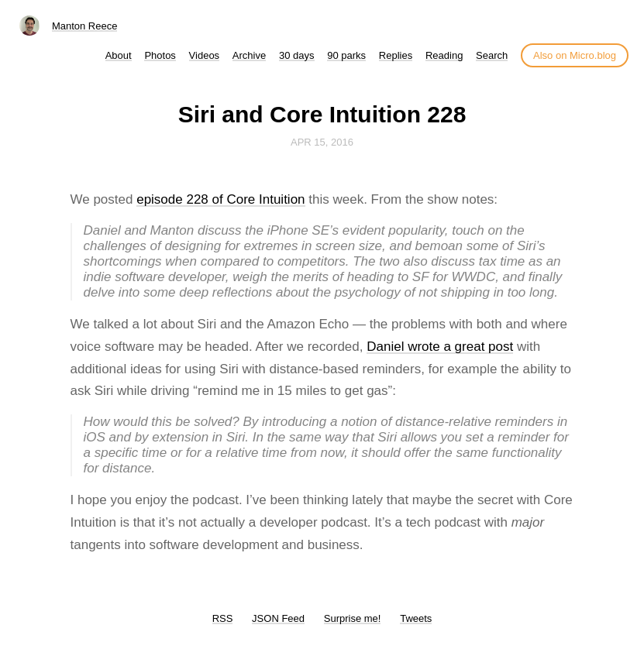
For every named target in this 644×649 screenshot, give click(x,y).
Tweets (416, 618)
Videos (205, 55)
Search (492, 55)
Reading (444, 55)
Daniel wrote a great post (440, 347)
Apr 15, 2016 (322, 142)
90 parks (346, 55)
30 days (297, 55)
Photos (160, 55)
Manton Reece (85, 26)
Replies (396, 55)
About (119, 55)
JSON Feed (278, 618)
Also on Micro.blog (575, 55)
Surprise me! (353, 618)
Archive (249, 55)
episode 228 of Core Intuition (220, 199)
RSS (223, 618)
